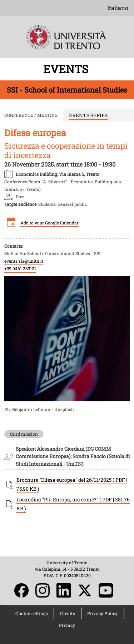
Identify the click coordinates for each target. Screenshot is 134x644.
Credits (67, 613)
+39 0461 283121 (20, 268)
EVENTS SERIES (88, 115)
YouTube (106, 590)
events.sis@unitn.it (24, 261)
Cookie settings (32, 613)
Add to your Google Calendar (49, 223)
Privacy (67, 625)
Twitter (85, 590)
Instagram (43, 590)
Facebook (21, 590)
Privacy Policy (103, 613)
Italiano (118, 8)
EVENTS (67, 69)
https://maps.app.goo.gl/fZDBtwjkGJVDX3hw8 (58, 174)
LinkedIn (64, 590)
